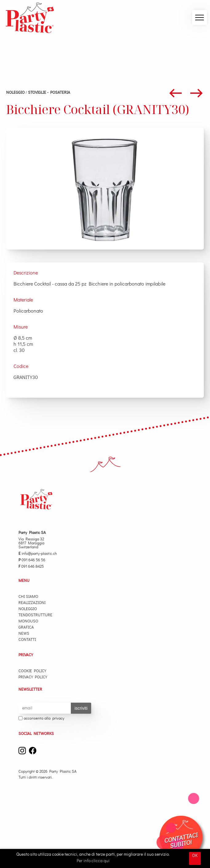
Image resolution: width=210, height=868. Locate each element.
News (24, 634)
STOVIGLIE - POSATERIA (49, 93)
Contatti (27, 640)
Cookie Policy (32, 671)
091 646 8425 (31, 567)
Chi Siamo (28, 597)
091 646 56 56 (32, 560)
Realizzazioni (32, 603)
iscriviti (81, 708)
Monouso (28, 621)
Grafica (26, 627)
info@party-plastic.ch (38, 554)
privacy (58, 718)
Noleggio (15, 93)
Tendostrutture (35, 615)
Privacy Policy (33, 677)
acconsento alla (41, 719)
